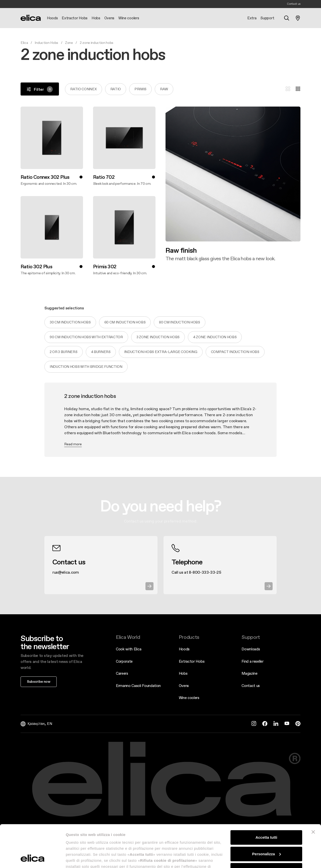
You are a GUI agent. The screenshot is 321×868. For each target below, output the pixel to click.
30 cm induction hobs (70, 322)
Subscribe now (39, 681)
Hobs (183, 673)
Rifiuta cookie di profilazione (266, 831)
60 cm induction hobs (125, 322)
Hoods (184, 649)
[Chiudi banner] (313, 792)
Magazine (249, 673)
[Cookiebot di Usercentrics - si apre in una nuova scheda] (32, 858)
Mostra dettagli (79, 858)
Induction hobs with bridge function (86, 367)
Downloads (251, 649)
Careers (122, 673)
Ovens (184, 686)
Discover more (165, 261)
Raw (164, 89)
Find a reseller (252, 661)
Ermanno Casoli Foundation (138, 686)
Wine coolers (189, 698)
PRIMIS (140, 89)
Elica (24, 43)
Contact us (251, 686)
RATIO (116, 89)
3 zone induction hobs (158, 337)
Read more (73, 444)
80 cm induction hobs (180, 322)
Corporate (124, 661)
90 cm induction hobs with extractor (86, 337)
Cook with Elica (129, 649)
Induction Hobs (46, 43)
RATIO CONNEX (83, 89)
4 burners (101, 352)
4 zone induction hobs (215, 337)
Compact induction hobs (235, 352)
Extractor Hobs (192, 661)
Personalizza (266, 814)
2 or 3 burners (64, 352)
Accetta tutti (266, 798)
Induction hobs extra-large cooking (161, 352)
